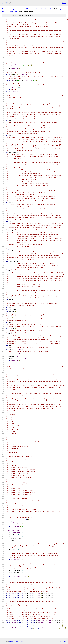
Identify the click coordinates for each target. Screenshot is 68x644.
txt (60, 641)
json (65, 641)
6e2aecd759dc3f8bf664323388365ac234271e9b (36, 9)
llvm (3, 9)
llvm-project (11, 9)
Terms (21, 641)
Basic (17, 11)
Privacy (16, 641)
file (39, 16)
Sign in (64, 3)
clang (59, 9)
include (5, 11)
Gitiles (11, 641)
